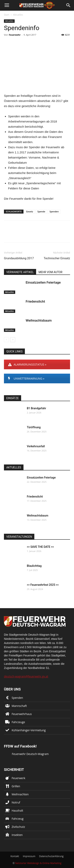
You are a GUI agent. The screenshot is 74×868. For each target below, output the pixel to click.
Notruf (16, 802)
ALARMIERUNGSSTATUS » (27, 364)
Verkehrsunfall (36, 446)
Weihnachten (20, 794)
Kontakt (15, 856)
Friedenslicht (35, 301)
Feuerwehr (15, 35)
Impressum (29, 856)
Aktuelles (18, 15)
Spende (41, 211)
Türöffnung (34, 427)
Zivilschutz (18, 827)
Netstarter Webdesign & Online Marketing (38, 863)
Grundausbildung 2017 (19, 258)
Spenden (54, 211)
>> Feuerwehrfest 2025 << (43, 585)
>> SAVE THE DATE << (40, 547)
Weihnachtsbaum (39, 320)
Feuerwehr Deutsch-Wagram (30, 754)
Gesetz (30, 211)
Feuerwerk (18, 778)
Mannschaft (19, 706)
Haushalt (17, 811)
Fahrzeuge (18, 722)
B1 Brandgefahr (37, 408)
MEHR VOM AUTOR (50, 272)
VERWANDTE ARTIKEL (20, 272)
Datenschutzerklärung (51, 856)
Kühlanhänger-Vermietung (29, 730)
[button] (68, 5)
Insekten (17, 835)
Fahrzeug (18, 819)
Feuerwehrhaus (22, 714)
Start (7, 15)
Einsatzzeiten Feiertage (43, 282)
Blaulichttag (34, 566)
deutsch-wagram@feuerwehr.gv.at (26, 676)
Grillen (16, 786)
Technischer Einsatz (57, 258)
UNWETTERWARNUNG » (26, 378)
